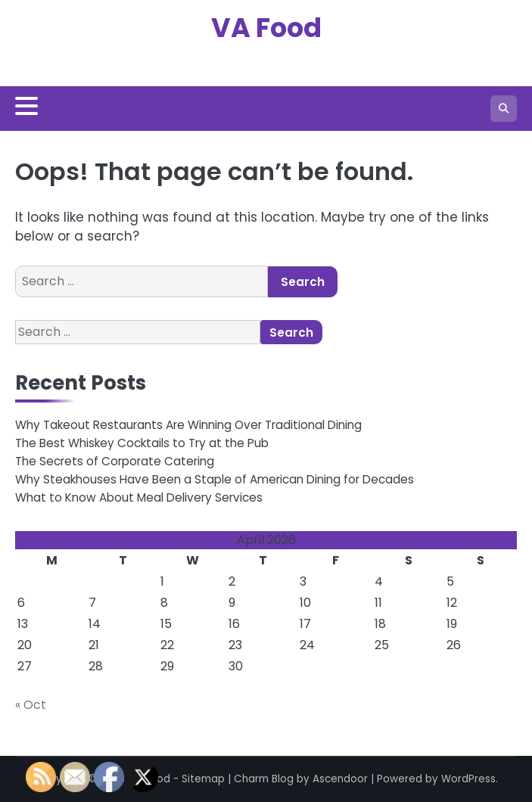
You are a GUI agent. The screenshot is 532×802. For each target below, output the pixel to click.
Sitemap (203, 779)
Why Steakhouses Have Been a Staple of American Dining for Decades (215, 479)
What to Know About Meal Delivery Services (139, 497)
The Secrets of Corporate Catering (115, 461)
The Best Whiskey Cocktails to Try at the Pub (142, 443)
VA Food (266, 28)
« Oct (31, 705)
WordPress (468, 779)
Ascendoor (340, 779)
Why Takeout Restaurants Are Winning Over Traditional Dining (188, 425)
